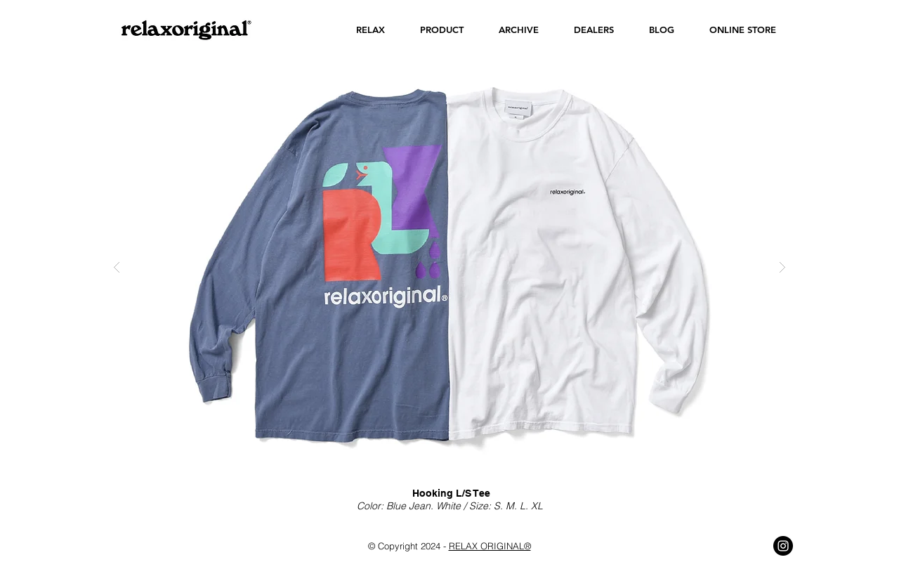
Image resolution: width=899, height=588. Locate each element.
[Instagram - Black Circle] (783, 546)
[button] (370, 30)
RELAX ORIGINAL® (490, 546)
